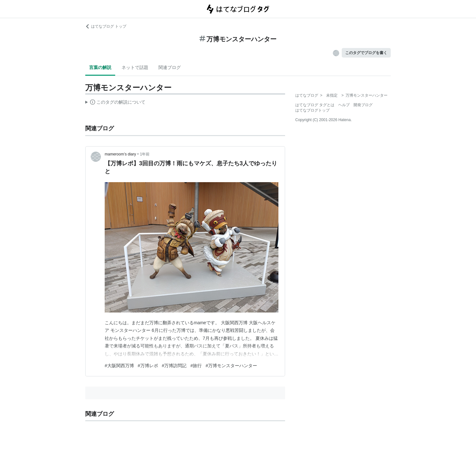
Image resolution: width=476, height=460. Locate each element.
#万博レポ (148, 366)
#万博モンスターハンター (231, 366)
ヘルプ (344, 105)
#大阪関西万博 (119, 366)
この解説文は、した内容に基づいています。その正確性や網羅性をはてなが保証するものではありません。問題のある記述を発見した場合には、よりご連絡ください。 (115, 103)
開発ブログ (363, 105)
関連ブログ (170, 67)
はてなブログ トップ (106, 26)
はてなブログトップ (312, 110)
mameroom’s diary (120, 154)
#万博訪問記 (174, 366)
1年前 (145, 154)
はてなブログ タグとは (315, 105)
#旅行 (196, 366)
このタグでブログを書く (366, 53)
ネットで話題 (135, 67)
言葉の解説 (100, 67)
